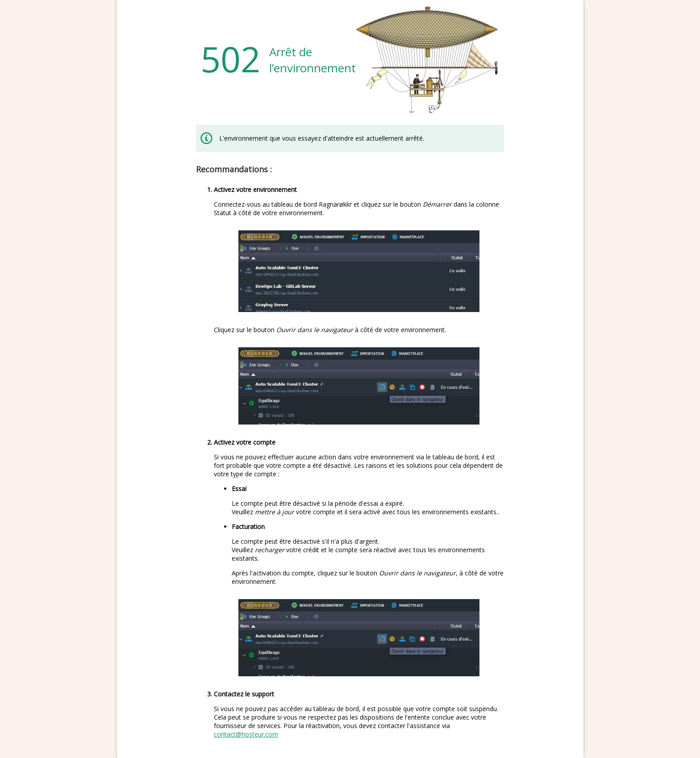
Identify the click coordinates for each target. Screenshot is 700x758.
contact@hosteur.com (246, 734)
